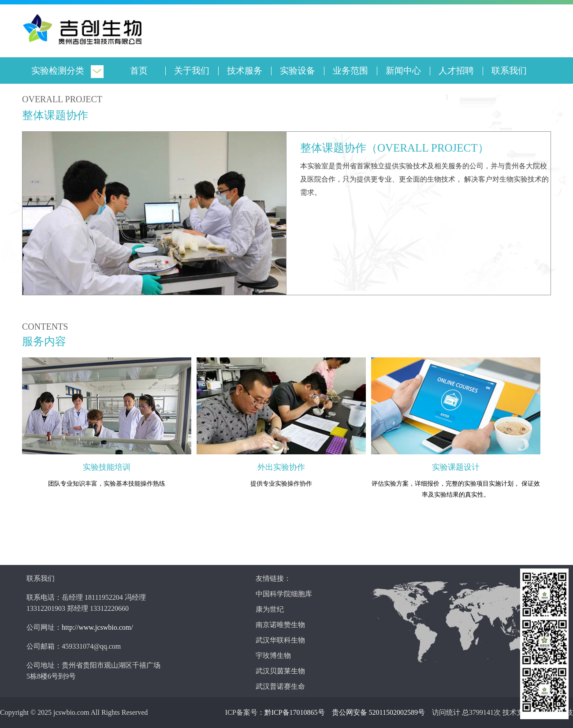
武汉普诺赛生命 (280, 686)
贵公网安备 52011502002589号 (378, 712)
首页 (139, 71)
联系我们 (509, 71)
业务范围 (350, 71)
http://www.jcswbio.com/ (97, 627)
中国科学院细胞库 (284, 594)
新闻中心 (403, 71)
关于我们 (192, 71)
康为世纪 (270, 609)
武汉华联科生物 (280, 640)
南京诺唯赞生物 (280, 625)
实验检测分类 (58, 71)
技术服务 (245, 71)
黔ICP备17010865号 (295, 712)
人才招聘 (456, 71)
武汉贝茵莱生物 (280, 671)
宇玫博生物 (273, 656)
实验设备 (298, 71)
